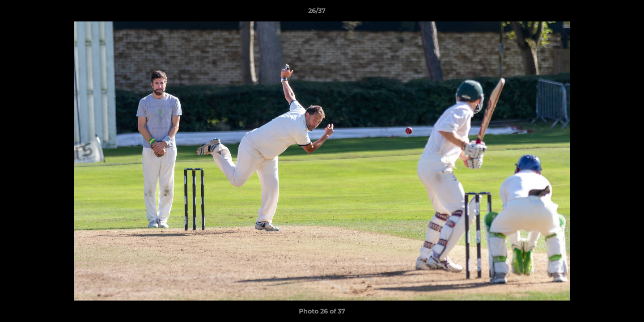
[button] (606, 13)
